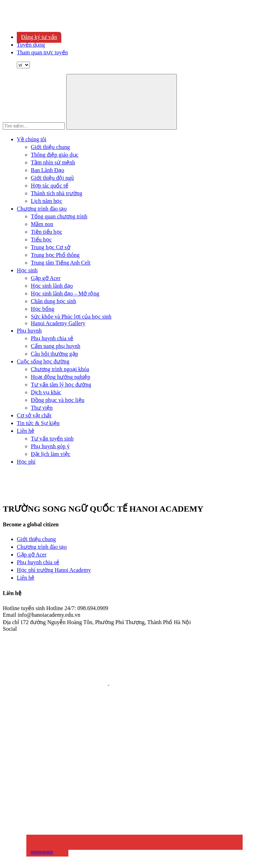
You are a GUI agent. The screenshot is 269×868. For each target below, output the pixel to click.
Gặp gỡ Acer (46, 278)
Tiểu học (41, 240)
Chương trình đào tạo (42, 209)
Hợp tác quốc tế (50, 186)
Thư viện (42, 408)
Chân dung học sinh (54, 301)
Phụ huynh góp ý (50, 446)
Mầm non (42, 224)
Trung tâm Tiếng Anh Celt (61, 263)
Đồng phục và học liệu (58, 400)
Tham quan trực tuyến (42, 52)
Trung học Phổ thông (55, 255)
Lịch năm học (47, 201)
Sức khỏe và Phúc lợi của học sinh (71, 317)
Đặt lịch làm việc (51, 454)
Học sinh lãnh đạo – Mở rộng (65, 293)
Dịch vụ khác (46, 392)
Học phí (26, 462)
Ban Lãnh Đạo (47, 170)
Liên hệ (26, 431)
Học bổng (43, 309)
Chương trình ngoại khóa (60, 369)
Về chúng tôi (32, 139)
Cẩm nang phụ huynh (56, 346)
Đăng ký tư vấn (39, 37)
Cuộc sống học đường (43, 361)
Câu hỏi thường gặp (54, 354)
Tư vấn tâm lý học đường (61, 385)
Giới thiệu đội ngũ (52, 178)
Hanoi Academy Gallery (58, 323)
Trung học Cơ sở (51, 247)
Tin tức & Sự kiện (38, 423)
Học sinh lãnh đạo (52, 286)
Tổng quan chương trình (59, 216)
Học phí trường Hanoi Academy (54, 570)
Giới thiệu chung (50, 147)
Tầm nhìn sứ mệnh (53, 162)
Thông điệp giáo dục (55, 155)
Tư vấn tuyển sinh (52, 439)
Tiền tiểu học (47, 232)
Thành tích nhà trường (57, 193)
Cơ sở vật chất (34, 415)
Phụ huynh (29, 331)
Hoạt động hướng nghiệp (60, 377)
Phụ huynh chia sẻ (52, 338)
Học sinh (27, 270)
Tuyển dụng (31, 45)
